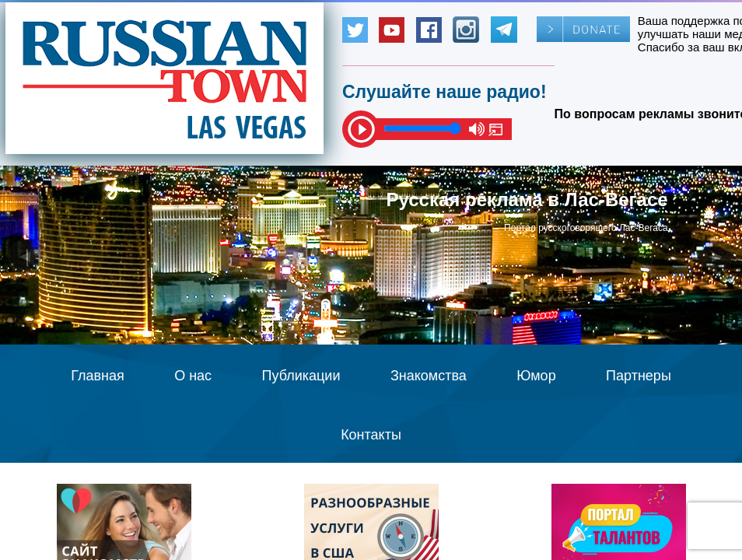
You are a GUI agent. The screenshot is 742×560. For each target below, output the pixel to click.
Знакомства (429, 376)
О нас (193, 376)
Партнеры (639, 376)
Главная (98, 376)
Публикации (301, 376)
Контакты (371, 435)
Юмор (536, 376)
